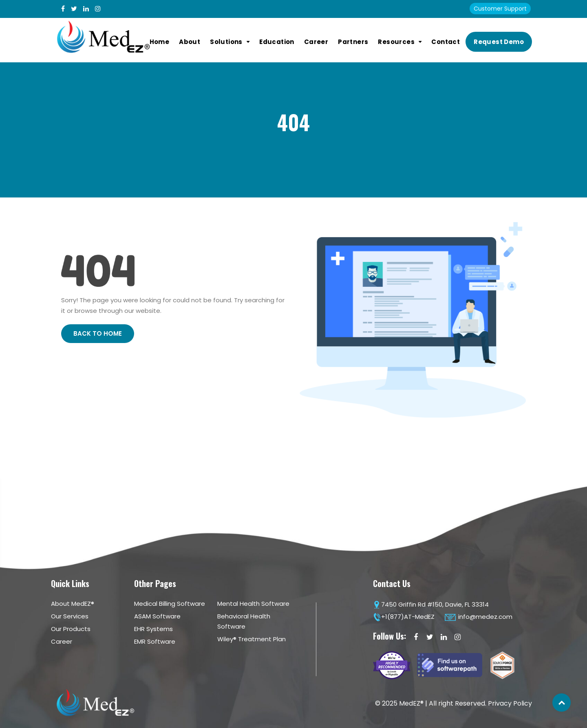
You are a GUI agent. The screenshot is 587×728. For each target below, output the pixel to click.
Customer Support (500, 9)
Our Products (71, 629)
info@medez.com (478, 617)
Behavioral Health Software (244, 621)
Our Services (70, 616)
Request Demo (499, 42)
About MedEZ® (73, 604)
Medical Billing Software (170, 604)
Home (160, 42)
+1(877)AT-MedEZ (404, 617)
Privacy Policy (510, 703)
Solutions (226, 42)
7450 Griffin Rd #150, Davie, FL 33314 (431, 604)
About (190, 42)
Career (316, 42)
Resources (396, 42)
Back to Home (98, 333)
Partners (353, 42)
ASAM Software (157, 616)
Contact (446, 42)
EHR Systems (153, 629)
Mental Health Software (253, 604)
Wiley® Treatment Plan (252, 639)
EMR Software (155, 641)
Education (277, 42)
